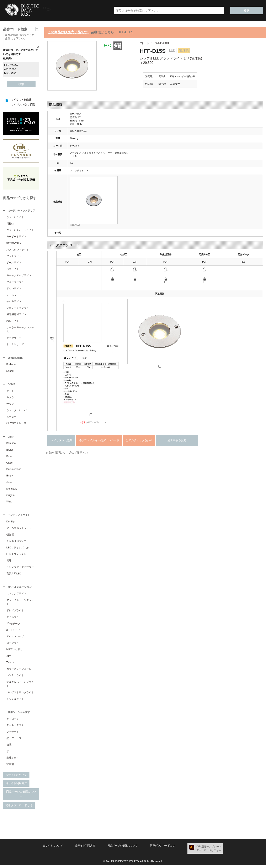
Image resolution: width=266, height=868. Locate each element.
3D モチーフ (13, 632)
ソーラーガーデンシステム (20, 330)
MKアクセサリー (16, 652)
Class (10, 464)
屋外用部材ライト (16, 315)
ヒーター (11, 418)
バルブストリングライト (20, 695)
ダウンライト (14, 289)
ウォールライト (15, 218)
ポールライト (14, 263)
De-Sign (11, 524)
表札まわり (13, 761)
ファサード (13, 735)
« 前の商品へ (55, 453)
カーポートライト (16, 237)
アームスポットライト (19, 530)
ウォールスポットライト (20, 231)
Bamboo (11, 445)
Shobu (10, 372)
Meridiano (12, 490)
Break (10, 451)
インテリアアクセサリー (20, 569)
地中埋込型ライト (16, 243)
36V (9, 658)
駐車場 (10, 767)
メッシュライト (15, 701)
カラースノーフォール (19, 671)
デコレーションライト (19, 308)
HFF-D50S (75, 225)
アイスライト (14, 619)
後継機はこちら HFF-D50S (112, 32)
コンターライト (15, 678)
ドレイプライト (15, 613)
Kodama (11, 365)
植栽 (9, 748)
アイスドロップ (15, 639)
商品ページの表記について (21, 797)
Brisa (9, 458)
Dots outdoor (14, 471)
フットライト (14, 257)
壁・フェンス (14, 741)
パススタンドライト (18, 250)
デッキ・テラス (15, 728)
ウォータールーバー (18, 412)
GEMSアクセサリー (18, 424)
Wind (9, 503)
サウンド (11, 405)
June (9, 484)
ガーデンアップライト (19, 276)
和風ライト (13, 321)
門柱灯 (10, 224)
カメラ (10, 399)
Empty (10, 477)
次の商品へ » (79, 453)
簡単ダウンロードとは (19, 808)
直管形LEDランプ (16, 543)
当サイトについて (16, 778)
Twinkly (10, 665)
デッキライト (14, 302)
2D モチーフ (13, 626)
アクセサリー (14, 338)
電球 (9, 563)
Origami (11, 497)
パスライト (13, 269)
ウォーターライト (16, 282)
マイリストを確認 (21, 100)
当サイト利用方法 (16, 786)
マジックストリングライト (20, 604)
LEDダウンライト (16, 556)
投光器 (10, 537)
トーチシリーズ (15, 345)
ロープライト (14, 645)
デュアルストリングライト (20, 686)
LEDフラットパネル (18, 550)
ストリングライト (16, 596)
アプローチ (13, 722)
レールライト (14, 295)
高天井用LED (14, 576)
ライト (10, 392)
